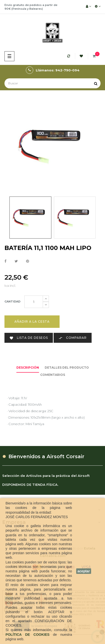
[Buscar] (52, 83)
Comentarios (53, 375)
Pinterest (28, 261)
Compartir (5, 261)
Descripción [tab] (28, 368)
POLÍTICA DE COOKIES (29, 635)
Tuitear (16, 261)
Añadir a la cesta (32, 322)
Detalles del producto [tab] (67, 368)
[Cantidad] (34, 302)
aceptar (84, 571)
